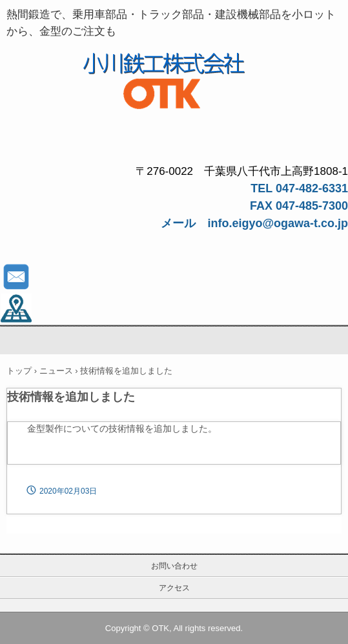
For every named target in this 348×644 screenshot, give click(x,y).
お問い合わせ (174, 566)
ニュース (56, 371)
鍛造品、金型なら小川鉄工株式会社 (174, 65)
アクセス (174, 588)
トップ (19, 371)
